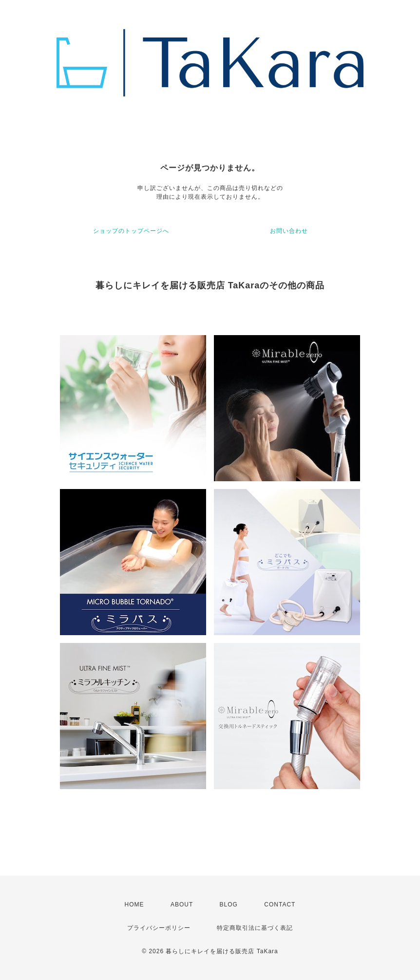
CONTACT (280, 905)
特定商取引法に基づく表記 (255, 928)
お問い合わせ (289, 231)
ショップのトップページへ (131, 231)
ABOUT (182, 905)
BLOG (229, 905)
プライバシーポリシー (159, 928)
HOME (134, 905)
